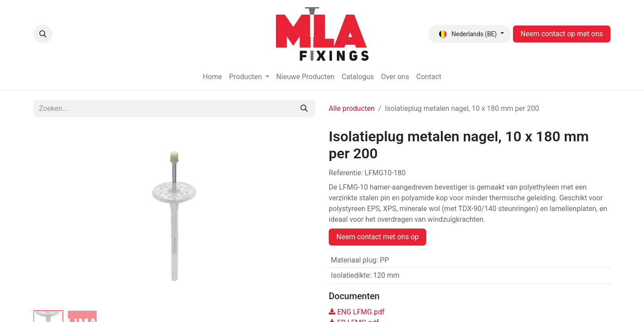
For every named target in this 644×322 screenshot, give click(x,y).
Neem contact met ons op (377, 237)
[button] (43, 34)
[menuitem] (212, 77)
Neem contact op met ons (562, 34)
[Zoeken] (304, 109)
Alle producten (352, 108)
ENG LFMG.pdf (356, 312)
